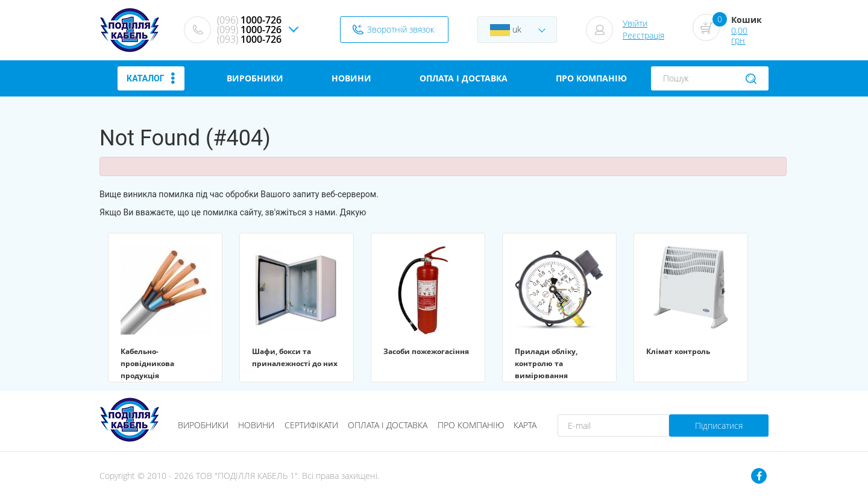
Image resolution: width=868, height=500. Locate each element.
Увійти (635, 23)
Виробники (203, 425)
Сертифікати (311, 425)
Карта (525, 425)
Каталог (151, 78)
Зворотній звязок (401, 29)
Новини (256, 425)
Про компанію (471, 425)
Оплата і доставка (388, 425)
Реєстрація (643, 35)
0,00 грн (739, 36)
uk (506, 30)
